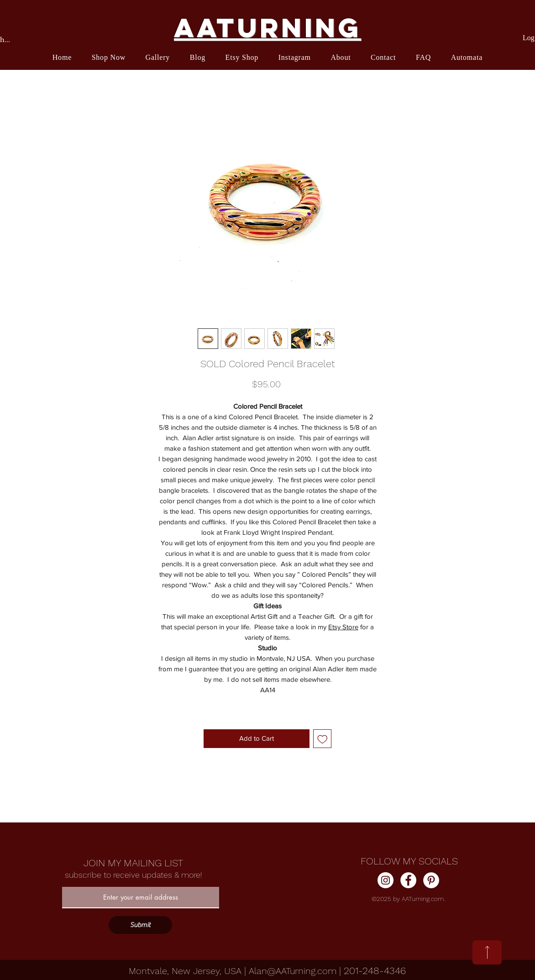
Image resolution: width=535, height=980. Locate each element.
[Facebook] (408, 880)
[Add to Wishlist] (323, 739)
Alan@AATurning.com (293, 971)
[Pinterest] (431, 880)
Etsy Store (343, 627)
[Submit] (140, 925)
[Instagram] (386, 880)
